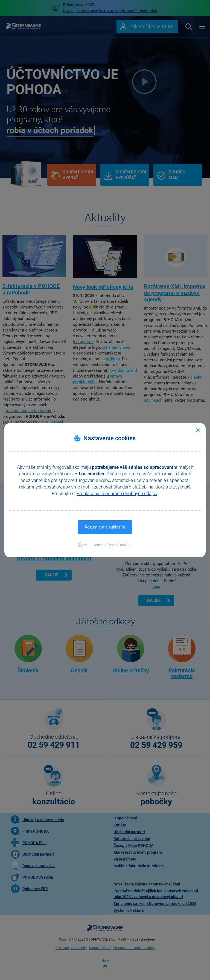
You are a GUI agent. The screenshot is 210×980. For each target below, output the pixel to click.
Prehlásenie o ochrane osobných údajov (117, 493)
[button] (105, 545)
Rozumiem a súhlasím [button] (105, 527)
